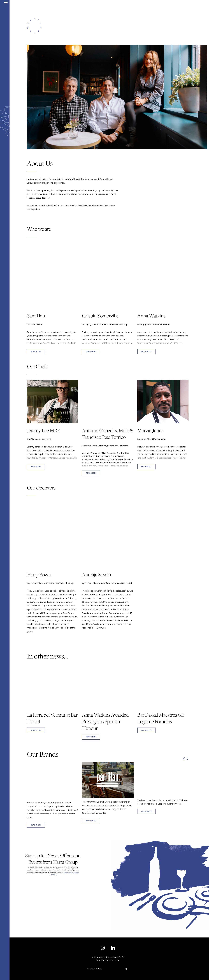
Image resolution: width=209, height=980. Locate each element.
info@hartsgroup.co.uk (108, 960)
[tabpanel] (117, 97)
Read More (36, 730)
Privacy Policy (94, 968)
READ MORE (36, 352)
